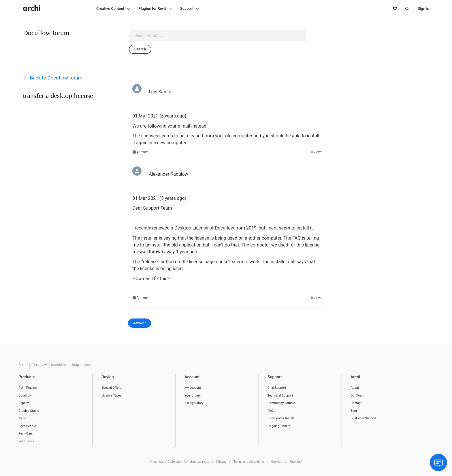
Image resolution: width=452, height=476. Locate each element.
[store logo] (32, 5)
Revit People (27, 426)
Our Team (357, 396)
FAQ (270, 411)
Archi (355, 377)
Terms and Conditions (249, 462)
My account (193, 388)
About (355, 388)
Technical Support (280, 396)
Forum (24, 365)
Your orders (193, 396)
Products (27, 377)
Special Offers (111, 388)
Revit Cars (26, 434)
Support (275, 377)
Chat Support (277, 388)
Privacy (221, 462)
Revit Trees (26, 441)
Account (192, 377)
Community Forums (281, 403)
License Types (111, 396)
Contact (356, 403)
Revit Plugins (28, 388)
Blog (354, 411)
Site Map (295, 462)
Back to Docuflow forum (53, 78)
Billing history (194, 403)
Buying (108, 377)
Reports (24, 403)
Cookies (277, 462)
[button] (113, 9)
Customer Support (363, 418)
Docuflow (40, 365)
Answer (142, 152)
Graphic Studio (29, 411)
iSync (22, 418)
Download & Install (281, 418)
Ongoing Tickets (279, 426)
